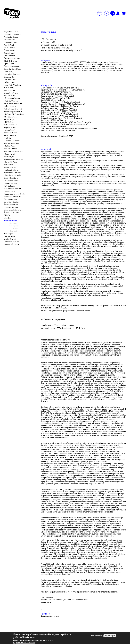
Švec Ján (7, 218)
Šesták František (11, 204)
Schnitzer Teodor (11, 202)
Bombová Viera (10, 42)
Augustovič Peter (11, 32)
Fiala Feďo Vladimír (12, 85)
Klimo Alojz (9, 119)
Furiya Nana (9, 90)
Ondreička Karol (11, 178)
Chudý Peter (9, 56)
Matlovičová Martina (13, 151)
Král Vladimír (10, 135)
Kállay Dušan (10, 106)
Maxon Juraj (9, 154)
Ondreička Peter (11, 180)
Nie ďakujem (110, 636)
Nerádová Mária (11, 170)
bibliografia (14, 226)
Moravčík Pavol (11, 162)
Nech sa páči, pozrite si (50, 616)
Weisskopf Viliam (12, 244)
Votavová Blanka (11, 242)
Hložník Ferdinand (12, 98)
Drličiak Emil (10, 79)
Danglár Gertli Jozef (13, 69)
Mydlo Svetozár (11, 167)
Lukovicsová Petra (12, 141)
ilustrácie (14, 231)
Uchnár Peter (10, 236)
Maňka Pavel (10, 146)
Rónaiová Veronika (12, 196)
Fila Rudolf (9, 87)
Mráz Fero (8, 165)
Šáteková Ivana (11, 199)
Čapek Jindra (9, 50)
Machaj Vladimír (11, 143)
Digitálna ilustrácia (12, 74)
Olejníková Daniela (12, 175)
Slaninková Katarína (13, 210)
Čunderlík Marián (12, 66)
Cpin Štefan (9, 64)
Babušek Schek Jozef (13, 34)
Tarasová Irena (10, 220)
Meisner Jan (9, 157)
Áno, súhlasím (96, 636)
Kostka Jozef (9, 130)
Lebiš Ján (8, 138)
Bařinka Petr (9, 40)
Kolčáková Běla (10, 125)
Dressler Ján (9, 77)
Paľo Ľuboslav (10, 186)
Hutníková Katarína (13, 103)
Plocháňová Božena (12, 188)
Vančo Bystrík (10, 239)
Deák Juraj (8, 72)
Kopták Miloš (10, 127)
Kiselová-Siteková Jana (14, 114)
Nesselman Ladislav (12, 173)
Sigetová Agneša (11, 207)
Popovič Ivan (9, 191)
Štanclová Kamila (12, 212)
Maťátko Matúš (11, 149)
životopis (13, 223)
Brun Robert (9, 48)
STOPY (7, 215)
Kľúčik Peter (9, 122)
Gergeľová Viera (11, 93)
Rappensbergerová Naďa (14, 194)
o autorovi (14, 228)
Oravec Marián (11, 183)
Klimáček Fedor (11, 117)
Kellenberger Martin (13, 111)
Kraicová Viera (10, 133)
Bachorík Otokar (11, 37)
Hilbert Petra (9, 95)
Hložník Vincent (11, 101)
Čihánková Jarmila (12, 58)
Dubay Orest (9, 82)
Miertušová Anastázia (13, 159)
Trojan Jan (8, 234)
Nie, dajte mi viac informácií (24, 643)
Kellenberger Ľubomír (13, 109)
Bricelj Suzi (9, 45)
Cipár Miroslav (10, 61)
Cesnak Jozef (9, 53)
